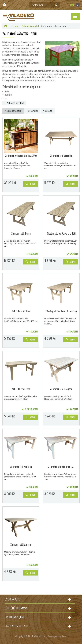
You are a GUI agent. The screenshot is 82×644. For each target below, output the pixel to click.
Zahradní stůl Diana (21, 233)
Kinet (64, 636)
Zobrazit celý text (15, 103)
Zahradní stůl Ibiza (21, 311)
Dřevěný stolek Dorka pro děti (61, 233)
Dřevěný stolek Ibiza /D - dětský (61, 311)
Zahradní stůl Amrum (21, 544)
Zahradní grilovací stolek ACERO (21, 156)
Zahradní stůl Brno (21, 389)
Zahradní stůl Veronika (61, 156)
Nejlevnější (32, 111)
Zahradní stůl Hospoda (61, 389)
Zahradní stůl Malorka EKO (61, 467)
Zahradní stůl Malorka (21, 467)
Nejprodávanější (13, 111)
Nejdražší (48, 111)
